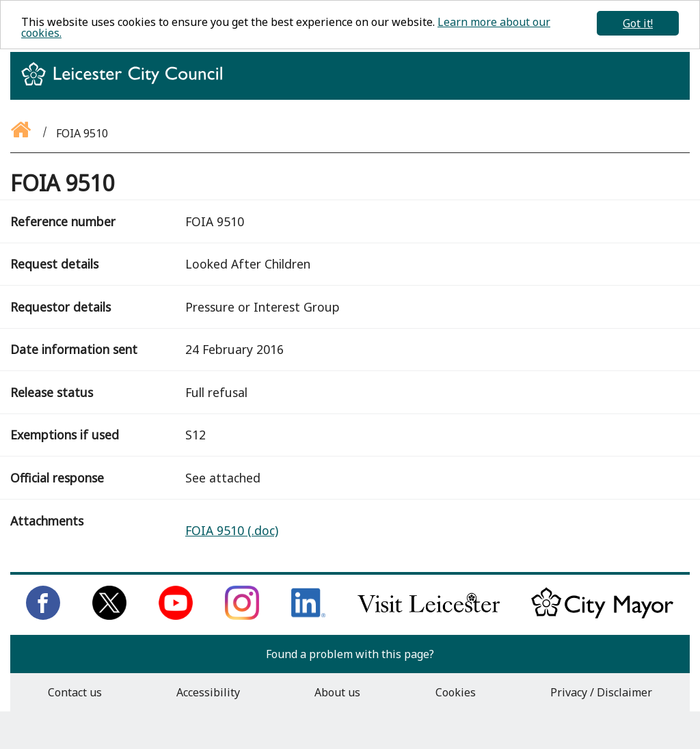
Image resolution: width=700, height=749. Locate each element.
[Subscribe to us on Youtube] (176, 616)
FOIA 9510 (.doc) (232, 530)
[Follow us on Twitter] (109, 616)
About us (337, 692)
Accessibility (208, 692)
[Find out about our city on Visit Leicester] (429, 616)
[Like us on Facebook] (43, 616)
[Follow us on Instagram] (242, 616)
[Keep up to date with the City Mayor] (602, 616)
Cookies (456, 692)
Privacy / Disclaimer (601, 692)
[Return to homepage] (127, 86)
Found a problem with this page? (350, 654)
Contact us (75, 692)
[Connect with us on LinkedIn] (308, 616)
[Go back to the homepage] (22, 133)
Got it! (638, 23)
